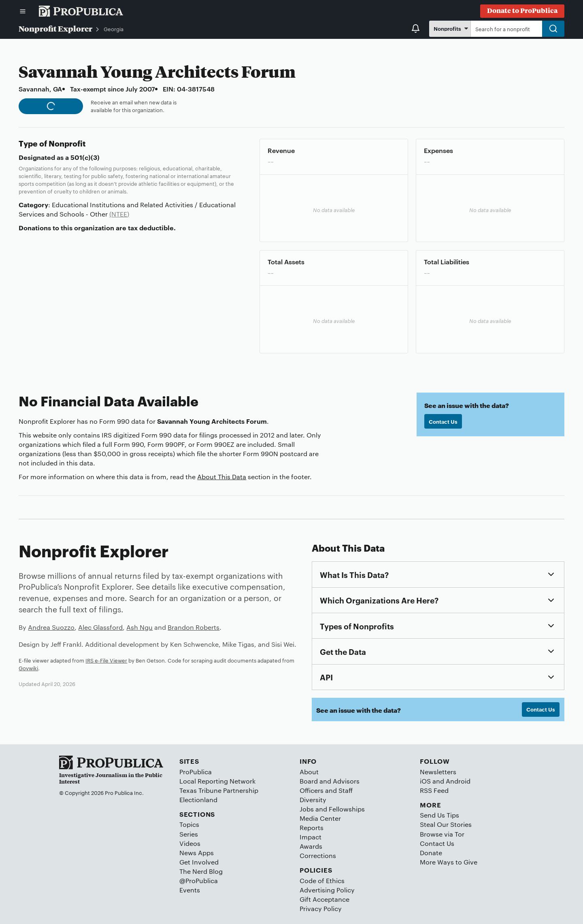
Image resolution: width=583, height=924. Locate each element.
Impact (311, 837)
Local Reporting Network (217, 781)
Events (190, 890)
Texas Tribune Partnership (219, 790)
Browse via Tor (442, 834)
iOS (425, 781)
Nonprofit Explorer (55, 28)
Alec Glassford (100, 627)
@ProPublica (199, 880)
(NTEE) (119, 214)
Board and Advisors (330, 781)
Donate (431, 853)
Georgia (114, 29)
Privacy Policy (321, 908)
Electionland (198, 800)
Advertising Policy (327, 890)
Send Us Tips (439, 815)
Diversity (313, 800)
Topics (189, 824)
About (309, 772)
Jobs (307, 809)
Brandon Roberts (194, 627)
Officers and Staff (326, 790)
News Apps (197, 853)
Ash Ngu (139, 627)
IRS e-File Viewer (106, 660)
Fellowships (347, 809)
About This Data (222, 477)
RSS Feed (434, 790)
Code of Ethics (322, 880)
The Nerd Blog (201, 871)
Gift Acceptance (324, 899)
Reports (312, 827)
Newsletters (438, 772)
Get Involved (199, 862)
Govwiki (28, 668)
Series (189, 834)
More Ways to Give (449, 862)
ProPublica (196, 772)
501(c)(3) (85, 157)
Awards (311, 846)
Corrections (318, 855)
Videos (190, 843)
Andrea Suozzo (51, 627)
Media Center (320, 818)
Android (458, 781)
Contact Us (443, 421)
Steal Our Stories (446, 824)
